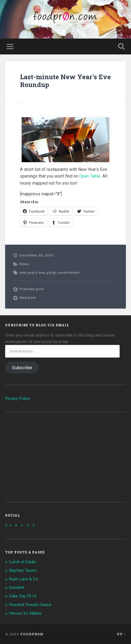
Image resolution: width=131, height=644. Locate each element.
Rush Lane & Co (23, 579)
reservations (68, 272)
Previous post (31, 289)
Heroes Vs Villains (25, 613)
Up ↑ (121, 634)
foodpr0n (32, 634)
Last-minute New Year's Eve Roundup (65, 81)
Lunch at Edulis (23, 562)
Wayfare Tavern (23, 570)
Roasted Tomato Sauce (30, 605)
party (51, 272)
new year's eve (32, 272)
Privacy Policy (18, 399)
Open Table (90, 176)
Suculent (17, 587)
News (24, 264)
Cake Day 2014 (23, 596)
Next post (28, 297)
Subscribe (22, 368)
